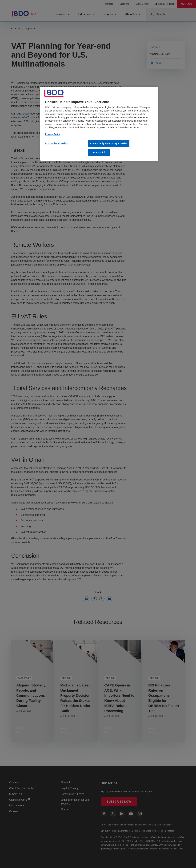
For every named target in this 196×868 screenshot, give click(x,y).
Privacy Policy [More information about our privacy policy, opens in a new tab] (53, 134)
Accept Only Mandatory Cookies (109, 143)
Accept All (99, 152)
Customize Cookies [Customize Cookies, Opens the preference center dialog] (56, 143)
